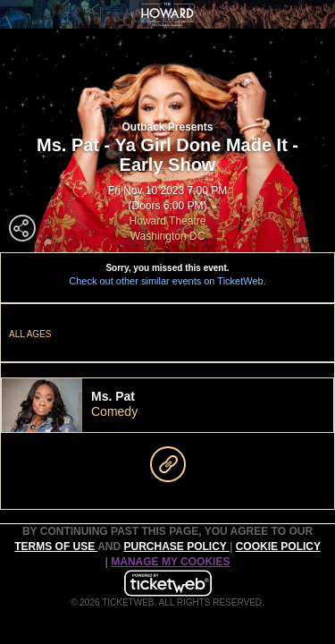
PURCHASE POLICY (176, 547)
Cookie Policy (278, 547)
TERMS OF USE (56, 547)
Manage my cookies (170, 562)
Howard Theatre (168, 221)
